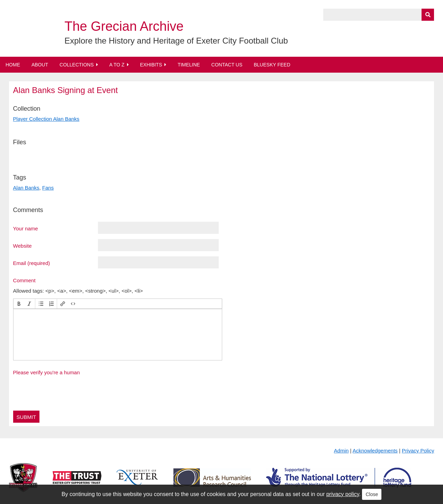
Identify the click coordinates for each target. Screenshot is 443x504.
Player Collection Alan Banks (46, 119)
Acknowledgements (375, 451)
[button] (19, 304)
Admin (341, 451)
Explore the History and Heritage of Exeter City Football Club (176, 41)
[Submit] (428, 15)
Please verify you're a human (47, 372)
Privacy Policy (418, 451)
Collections (77, 65)
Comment (24, 280)
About (40, 65)
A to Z (117, 65)
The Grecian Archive (124, 26)
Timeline (189, 65)
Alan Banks (26, 188)
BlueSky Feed (272, 65)
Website (22, 246)
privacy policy (343, 494)
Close (372, 494)
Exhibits (151, 65)
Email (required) (32, 263)
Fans (48, 188)
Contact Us (227, 65)
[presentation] (19, 304)
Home (13, 65)
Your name (26, 228)
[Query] (379, 15)
